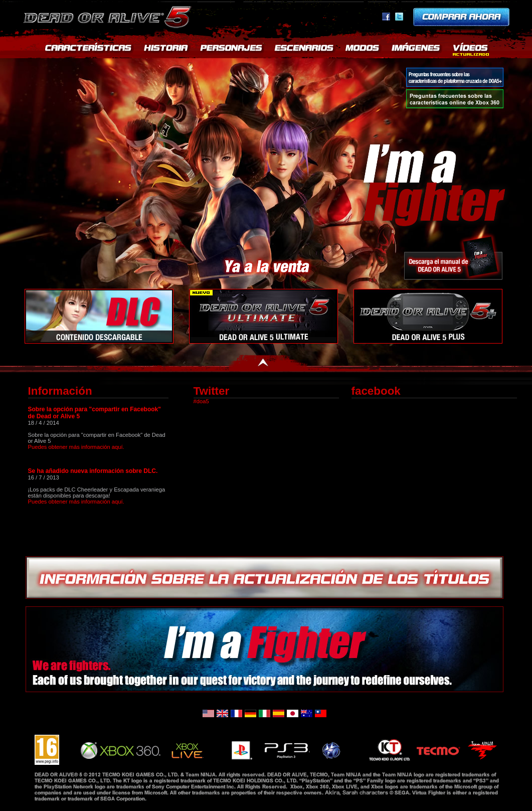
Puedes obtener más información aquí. (76, 447)
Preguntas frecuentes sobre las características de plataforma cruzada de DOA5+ (455, 77)
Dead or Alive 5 (109, 15)
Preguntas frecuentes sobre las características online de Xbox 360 (455, 99)
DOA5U (263, 316)
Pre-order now (461, 17)
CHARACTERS (232, 50)
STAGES (305, 50)
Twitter (399, 17)
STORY (167, 50)
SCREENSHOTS (417, 50)
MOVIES (471, 50)
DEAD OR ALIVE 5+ (428, 316)
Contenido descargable (99, 316)
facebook (386, 17)
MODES (363, 50)
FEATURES (88, 50)
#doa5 (201, 401)
